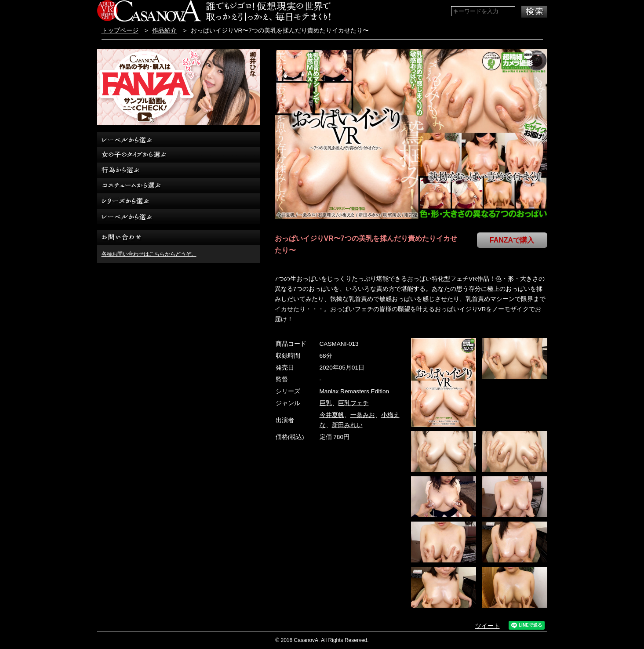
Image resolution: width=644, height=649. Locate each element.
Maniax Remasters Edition (355, 391)
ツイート (488, 626)
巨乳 (326, 403)
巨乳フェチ (353, 403)
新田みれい (347, 425)
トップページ (120, 31)
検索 (534, 12)
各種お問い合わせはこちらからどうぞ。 (149, 254)
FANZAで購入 (512, 240)
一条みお (363, 415)
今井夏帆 (332, 415)
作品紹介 (164, 31)
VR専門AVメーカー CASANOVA (149, 11)
